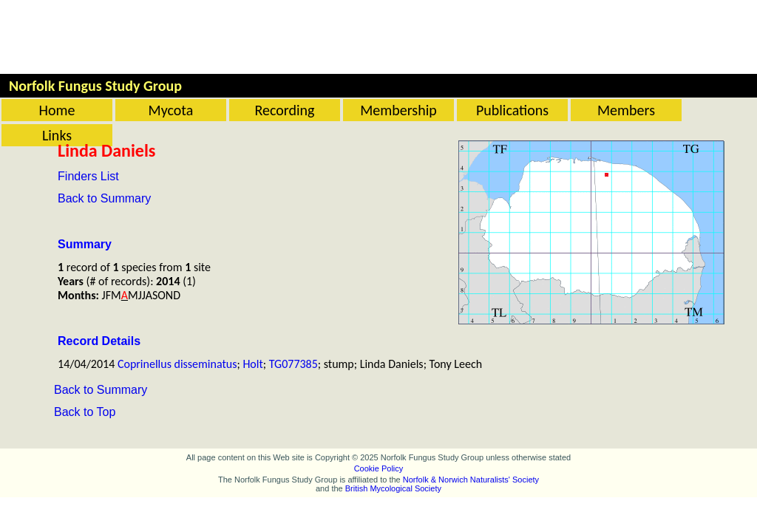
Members (626, 110)
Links (57, 135)
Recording (284, 110)
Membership (398, 110)
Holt (252, 364)
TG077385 (293, 364)
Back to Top (85, 412)
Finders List (88, 176)
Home (57, 110)
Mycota (171, 110)
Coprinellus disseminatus (177, 364)
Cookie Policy (379, 468)
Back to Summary (104, 198)
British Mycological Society (393, 488)
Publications (512, 110)
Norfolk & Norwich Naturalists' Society (471, 480)
